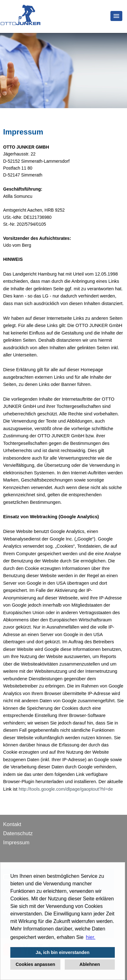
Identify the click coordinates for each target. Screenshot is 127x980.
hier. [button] (91, 937)
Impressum (16, 843)
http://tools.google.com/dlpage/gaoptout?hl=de (66, 789)
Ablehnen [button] (90, 964)
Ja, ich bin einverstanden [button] (63, 952)
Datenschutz (18, 833)
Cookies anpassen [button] (35, 964)
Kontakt (12, 824)
